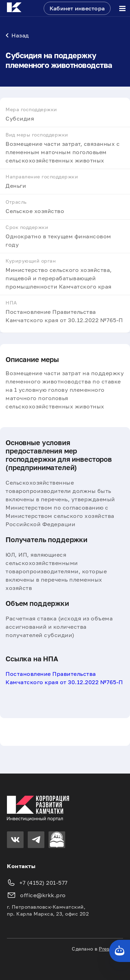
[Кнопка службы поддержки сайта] (120, 951)
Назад (17, 35)
